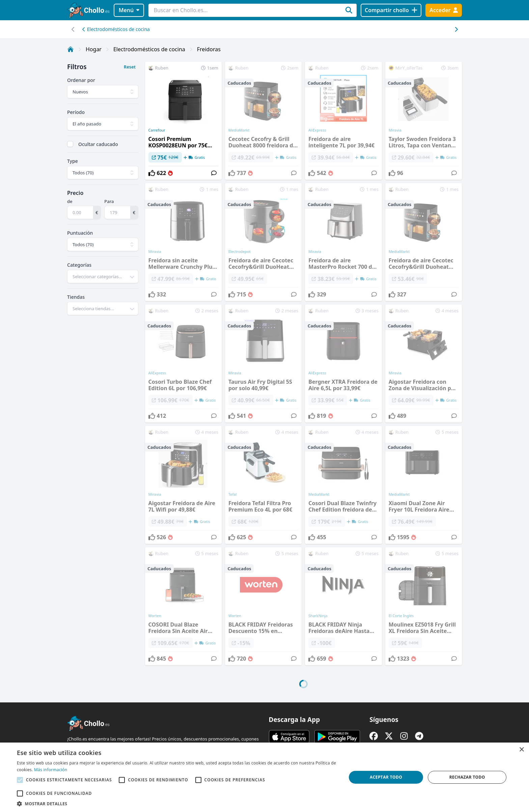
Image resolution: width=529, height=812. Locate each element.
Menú (129, 10)
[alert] (264, 777)
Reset (130, 67)
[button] (177, 804)
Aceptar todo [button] (386, 777)
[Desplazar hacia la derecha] (73, 29)
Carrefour (157, 130)
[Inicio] (71, 49)
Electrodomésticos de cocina (116, 29)
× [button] (521, 750)
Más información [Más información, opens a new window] (51, 770)
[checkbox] (70, 144)
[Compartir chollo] (391, 10)
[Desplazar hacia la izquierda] (456, 29)
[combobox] (103, 277)
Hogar (94, 49)
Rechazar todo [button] (467, 777)
